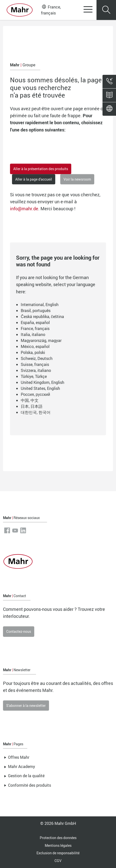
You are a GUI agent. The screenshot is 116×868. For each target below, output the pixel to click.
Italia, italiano (33, 334)
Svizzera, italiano (36, 370)
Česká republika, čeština (42, 317)
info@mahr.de (24, 209)
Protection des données (58, 838)
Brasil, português (36, 311)
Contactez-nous (19, 631)
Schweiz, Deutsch (37, 358)
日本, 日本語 (32, 406)
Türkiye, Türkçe (34, 376)
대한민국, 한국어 (36, 412)
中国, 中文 (30, 400)
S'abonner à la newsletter (26, 705)
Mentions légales (58, 845)
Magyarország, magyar (41, 340)
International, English (40, 305)
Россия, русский (35, 394)
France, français (51, 10)
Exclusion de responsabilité (58, 853)
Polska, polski (33, 352)
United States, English (40, 388)
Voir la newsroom (77, 179)
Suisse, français (35, 364)
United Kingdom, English (42, 382)
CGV (58, 861)
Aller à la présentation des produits (41, 169)
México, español (35, 346)
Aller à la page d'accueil (34, 179)
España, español (35, 323)
